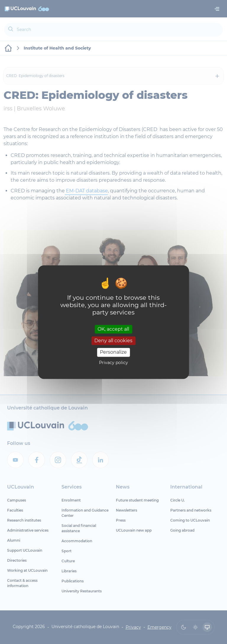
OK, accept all (113, 329)
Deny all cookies (113, 341)
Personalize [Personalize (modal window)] (113, 352)
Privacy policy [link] (113, 363)
